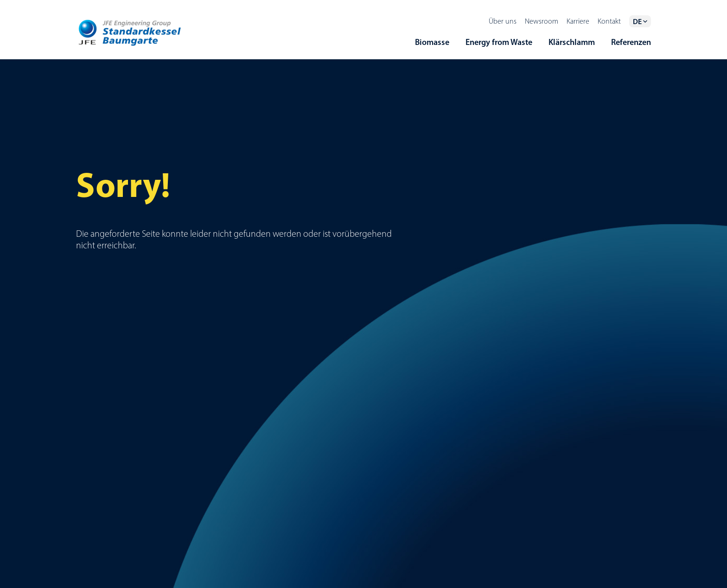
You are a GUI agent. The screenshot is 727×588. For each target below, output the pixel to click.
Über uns (503, 21)
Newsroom (542, 21)
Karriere (578, 21)
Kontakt (609, 21)
